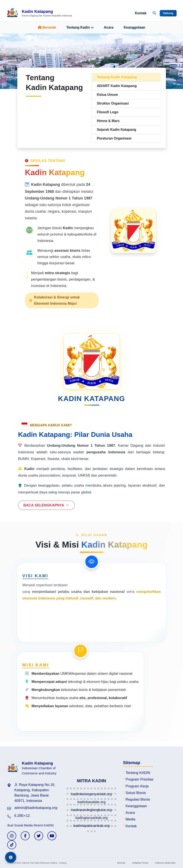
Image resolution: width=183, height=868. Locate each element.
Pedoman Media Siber (165, 863)
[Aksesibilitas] (11, 857)
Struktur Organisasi (113, 103)
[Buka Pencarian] (154, 13)
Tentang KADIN (138, 773)
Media (130, 819)
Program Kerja (137, 786)
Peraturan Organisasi (114, 138)
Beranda (47, 27)
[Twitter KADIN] (39, 836)
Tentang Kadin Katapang (117, 77)
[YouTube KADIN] (52, 836)
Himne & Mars (108, 121)
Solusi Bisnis (136, 793)
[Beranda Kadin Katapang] (39, 13)
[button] (67, 788)
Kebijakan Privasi (140, 863)
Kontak (141, 13)
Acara (109, 27)
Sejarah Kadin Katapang (117, 130)
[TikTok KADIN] (12, 845)
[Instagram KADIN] (12, 836)
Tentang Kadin (80, 28)
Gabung (168, 13)
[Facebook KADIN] (25, 836)
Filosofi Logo (108, 112)
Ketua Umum (108, 95)
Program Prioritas (140, 779)
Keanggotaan (134, 27)
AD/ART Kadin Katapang (117, 86)
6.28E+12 (22, 816)
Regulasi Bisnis (138, 799)
